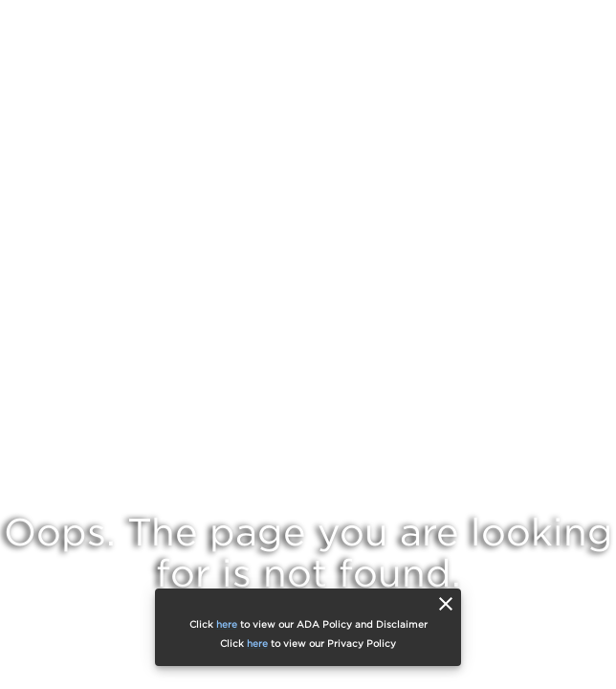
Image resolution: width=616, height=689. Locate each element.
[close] (446, 604)
